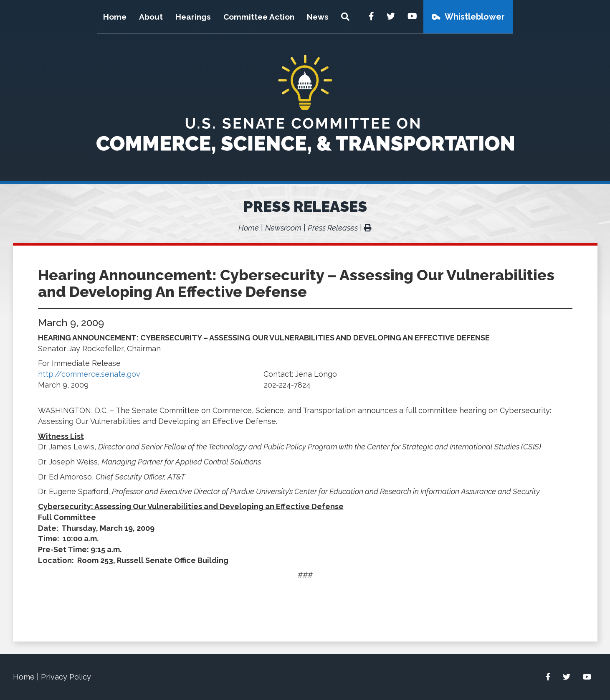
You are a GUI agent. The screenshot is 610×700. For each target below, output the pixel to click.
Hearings (193, 17)
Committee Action (259, 17)
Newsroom (283, 228)
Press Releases (305, 206)
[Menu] (346, 17)
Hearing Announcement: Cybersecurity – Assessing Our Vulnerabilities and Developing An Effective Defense (296, 283)
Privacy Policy (66, 677)
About (151, 17)
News (318, 17)
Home (115, 17)
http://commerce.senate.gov (89, 374)
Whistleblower (475, 17)
